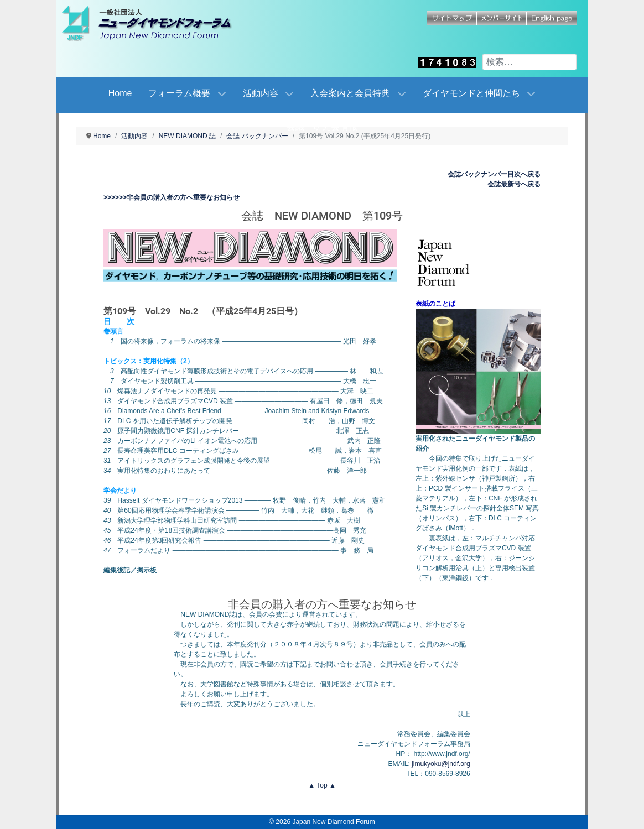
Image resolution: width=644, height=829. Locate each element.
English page (552, 18)
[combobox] (529, 62)
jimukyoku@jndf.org (441, 764)
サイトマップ (452, 18)
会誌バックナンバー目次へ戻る (494, 174)
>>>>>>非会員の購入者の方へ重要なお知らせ (172, 197)
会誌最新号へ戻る (514, 184)
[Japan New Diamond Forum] (159, 23)
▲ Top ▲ (322, 785)
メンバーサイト (502, 18)
